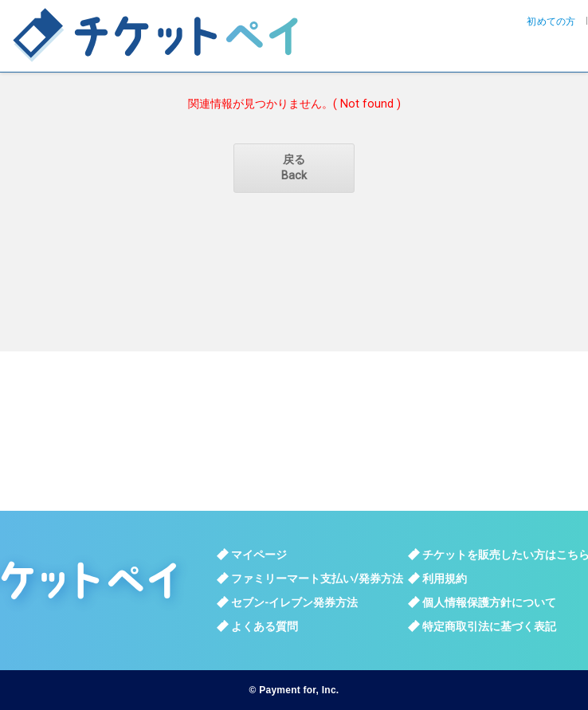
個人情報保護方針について (489, 602)
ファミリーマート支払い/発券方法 (317, 579)
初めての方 (551, 22)
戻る (294, 169)
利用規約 (445, 579)
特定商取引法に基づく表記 (489, 626)
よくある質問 (265, 626)
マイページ (259, 555)
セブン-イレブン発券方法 (294, 602)
